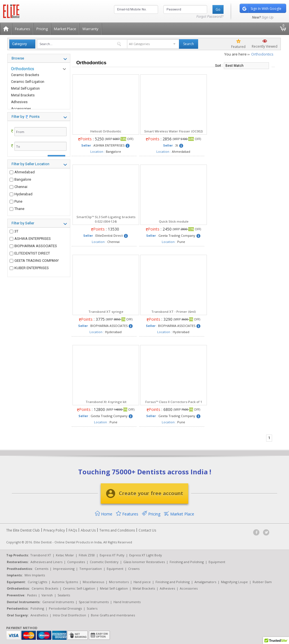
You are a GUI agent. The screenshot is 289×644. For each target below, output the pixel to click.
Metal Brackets (23, 95)
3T (14, 242)
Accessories (189, 588)
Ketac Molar (65, 555)
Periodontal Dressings (65, 608)
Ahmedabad (22, 185)
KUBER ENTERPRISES (29, 279)
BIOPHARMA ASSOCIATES (33, 257)
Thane (17, 222)
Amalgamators (205, 582)
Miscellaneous (93, 582)
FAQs (73, 530)
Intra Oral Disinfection (69, 615)
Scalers (92, 608)
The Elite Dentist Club (23, 530)
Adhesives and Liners (46, 562)
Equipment (217, 562)
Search (189, 44)
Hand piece (142, 582)
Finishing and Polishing (187, 562)
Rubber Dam (262, 582)
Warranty (90, 29)
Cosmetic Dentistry (104, 562)
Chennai (18, 200)
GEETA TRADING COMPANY (34, 272)
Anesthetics (39, 615)
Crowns (134, 569)
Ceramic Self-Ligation (28, 82)
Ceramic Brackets (25, 75)
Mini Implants (35, 575)
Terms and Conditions (117, 530)
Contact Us (147, 530)
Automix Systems (65, 582)
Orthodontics (23, 69)
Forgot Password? (210, 17)
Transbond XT (41, 555)
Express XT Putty (112, 555)
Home (104, 514)
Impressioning (64, 569)
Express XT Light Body (146, 555)
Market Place (65, 29)
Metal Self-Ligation (25, 88)
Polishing (37, 608)
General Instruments (58, 602)
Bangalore (20, 192)
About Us (88, 530)
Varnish (47, 595)
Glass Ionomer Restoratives (144, 562)
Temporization (91, 569)
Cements (41, 569)
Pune (16, 214)
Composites (76, 562)
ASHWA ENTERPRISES (30, 250)
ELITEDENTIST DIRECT (30, 264)
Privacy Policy (54, 530)
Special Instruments (94, 602)
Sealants (64, 595)
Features (23, 29)
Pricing (42, 29)
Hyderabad (21, 207)
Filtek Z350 (87, 555)
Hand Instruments (127, 602)
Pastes (32, 595)
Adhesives (19, 102)
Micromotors (119, 582)
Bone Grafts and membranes (113, 615)
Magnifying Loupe (234, 582)
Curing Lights (37, 582)
